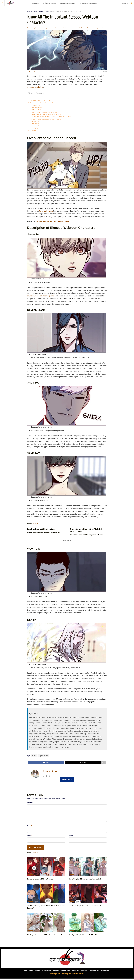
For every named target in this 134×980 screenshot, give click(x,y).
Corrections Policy (46, 972)
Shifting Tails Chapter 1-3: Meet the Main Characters (46, 936)
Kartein (36, 128)
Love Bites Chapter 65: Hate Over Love (45, 112)
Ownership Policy (105, 972)
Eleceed (34, 756)
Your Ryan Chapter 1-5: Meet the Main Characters (86, 936)
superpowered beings (35, 87)
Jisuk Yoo (36, 121)
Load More (67, 540)
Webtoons (35, 3)
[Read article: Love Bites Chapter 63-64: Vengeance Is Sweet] (88, 895)
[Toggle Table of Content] (69, 97)
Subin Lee (36, 124)
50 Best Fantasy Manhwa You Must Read (53, 221)
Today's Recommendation (30, 876)
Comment (31, 804)
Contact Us (38, 972)
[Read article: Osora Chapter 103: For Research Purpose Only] (88, 868)
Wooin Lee (37, 126)
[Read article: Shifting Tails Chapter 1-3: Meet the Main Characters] (46, 924)
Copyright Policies (65, 972)
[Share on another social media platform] (103, 763)
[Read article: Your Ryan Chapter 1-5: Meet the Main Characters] (88, 924)
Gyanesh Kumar (50, 772)
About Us (31, 972)
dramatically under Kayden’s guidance (41, 296)
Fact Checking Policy (94, 972)
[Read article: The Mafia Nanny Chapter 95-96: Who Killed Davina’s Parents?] (46, 895)
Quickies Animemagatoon (89, 3)
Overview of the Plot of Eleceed (40, 100)
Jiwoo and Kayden (46, 211)
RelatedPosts (37, 110)
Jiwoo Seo (36, 105)
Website (71, 837)
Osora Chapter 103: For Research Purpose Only (48, 115)
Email (30, 837)
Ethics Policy (84, 972)
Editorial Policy (75, 972)
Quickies (33, 131)
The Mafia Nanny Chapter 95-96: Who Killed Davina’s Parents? (52, 117)
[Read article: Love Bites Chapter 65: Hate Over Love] (46, 868)
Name (30, 827)
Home (25, 972)
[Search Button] (131, 3)
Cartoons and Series (68, 3)
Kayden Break (38, 108)
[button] (67, 780)
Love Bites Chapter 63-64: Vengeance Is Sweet (48, 119)
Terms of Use (56, 972)
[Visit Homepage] (10, 3)
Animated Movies (50, 3)
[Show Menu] (2, 3)
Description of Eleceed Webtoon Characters (45, 103)
